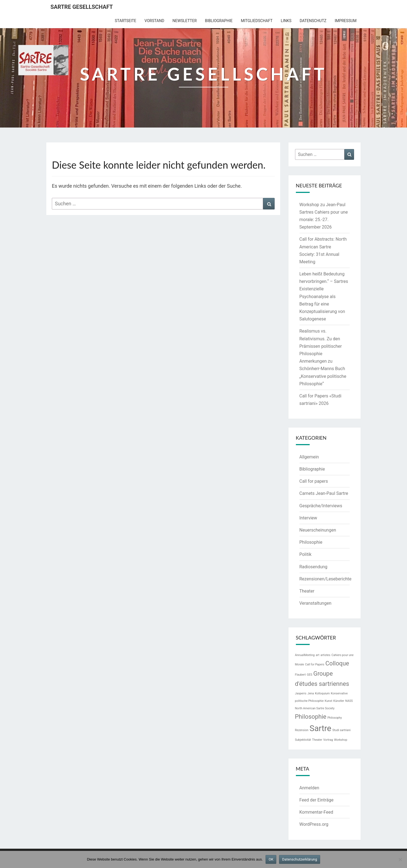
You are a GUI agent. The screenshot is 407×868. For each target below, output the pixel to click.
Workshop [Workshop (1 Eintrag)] (341, 740)
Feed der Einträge (317, 800)
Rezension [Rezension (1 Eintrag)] (302, 730)
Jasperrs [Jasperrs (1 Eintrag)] (301, 693)
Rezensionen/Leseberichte (326, 579)
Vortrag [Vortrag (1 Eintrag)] (328, 740)
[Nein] (400, 859)
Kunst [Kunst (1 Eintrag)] (329, 701)
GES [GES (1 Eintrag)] (310, 675)
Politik (306, 554)
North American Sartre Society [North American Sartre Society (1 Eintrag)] (315, 708)
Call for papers (314, 481)
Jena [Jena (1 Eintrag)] (311, 693)
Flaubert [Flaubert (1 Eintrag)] (300, 675)
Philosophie (311, 542)
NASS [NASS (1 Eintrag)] (349, 701)
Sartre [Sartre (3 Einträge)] (320, 728)
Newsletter (185, 21)
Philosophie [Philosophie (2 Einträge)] (311, 717)
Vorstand (154, 21)
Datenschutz (313, 21)
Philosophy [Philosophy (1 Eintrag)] (334, 718)
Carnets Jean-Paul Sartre (324, 493)
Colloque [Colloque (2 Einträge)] (337, 663)
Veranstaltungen (315, 603)
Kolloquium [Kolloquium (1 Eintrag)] (322, 693)
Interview (308, 518)
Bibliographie (219, 21)
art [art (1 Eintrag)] (318, 655)
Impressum (346, 21)
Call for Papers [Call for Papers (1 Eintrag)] (315, 664)
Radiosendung (314, 567)
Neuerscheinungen (318, 530)
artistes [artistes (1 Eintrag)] (325, 655)
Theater (307, 591)
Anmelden (309, 788)
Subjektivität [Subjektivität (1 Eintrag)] (303, 740)
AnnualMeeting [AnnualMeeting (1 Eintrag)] (305, 655)
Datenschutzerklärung (300, 859)
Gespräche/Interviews (321, 506)
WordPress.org (314, 824)
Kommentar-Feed (316, 812)
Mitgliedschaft (257, 21)
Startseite (125, 21)
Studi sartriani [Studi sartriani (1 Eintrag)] (341, 730)
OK (271, 859)
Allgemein (309, 457)
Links (286, 21)
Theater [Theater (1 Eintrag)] (317, 740)
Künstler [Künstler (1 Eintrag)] (339, 701)
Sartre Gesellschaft (82, 7)
